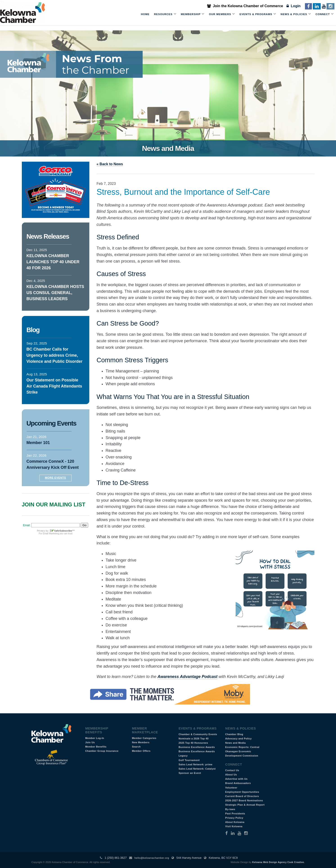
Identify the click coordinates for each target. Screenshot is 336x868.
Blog (33, 330)
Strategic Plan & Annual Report (245, 805)
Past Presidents (235, 814)
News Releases (48, 236)
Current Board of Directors (242, 796)
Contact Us (232, 770)
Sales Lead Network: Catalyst (197, 769)
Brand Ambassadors (238, 783)
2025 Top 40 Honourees (193, 743)
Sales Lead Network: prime (195, 764)
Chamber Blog (234, 734)
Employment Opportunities (242, 792)
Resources (165, 14)
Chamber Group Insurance (102, 751)
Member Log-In (95, 738)
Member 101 (38, 443)
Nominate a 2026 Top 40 (193, 739)
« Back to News (110, 164)
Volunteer (231, 788)
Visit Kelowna (234, 826)
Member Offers (141, 751)
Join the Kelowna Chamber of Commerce (245, 6)
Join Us (90, 742)
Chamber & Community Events (198, 734)
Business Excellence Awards (197, 747)
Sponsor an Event (190, 773)
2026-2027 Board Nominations (244, 800)
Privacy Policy (234, 818)
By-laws (230, 809)
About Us (231, 775)
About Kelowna (235, 822)
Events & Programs (258, 14)
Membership (193, 14)
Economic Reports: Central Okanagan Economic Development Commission (242, 751)
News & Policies (296, 14)
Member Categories (144, 738)
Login (293, 6)
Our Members (222, 14)
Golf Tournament (189, 760)
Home (145, 14)
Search (136, 747)
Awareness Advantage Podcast (187, 677)
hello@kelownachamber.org (152, 858)
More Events (56, 478)
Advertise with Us (236, 779)
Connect (325, 14)
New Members (141, 742)
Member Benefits (96, 747)
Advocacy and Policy (239, 739)
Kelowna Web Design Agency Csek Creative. (278, 862)
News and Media (236, 743)
